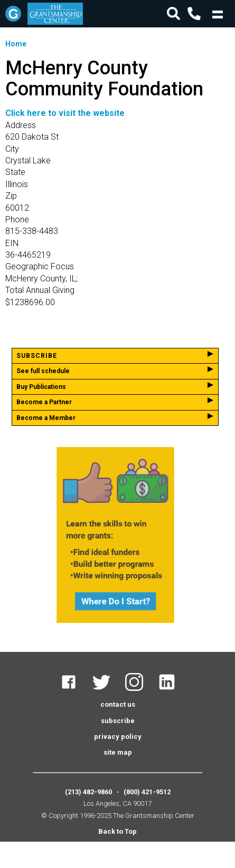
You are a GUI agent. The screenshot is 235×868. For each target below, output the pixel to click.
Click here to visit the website (65, 113)
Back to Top (117, 831)
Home (16, 44)
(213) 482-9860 (88, 792)
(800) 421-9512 (147, 792)
